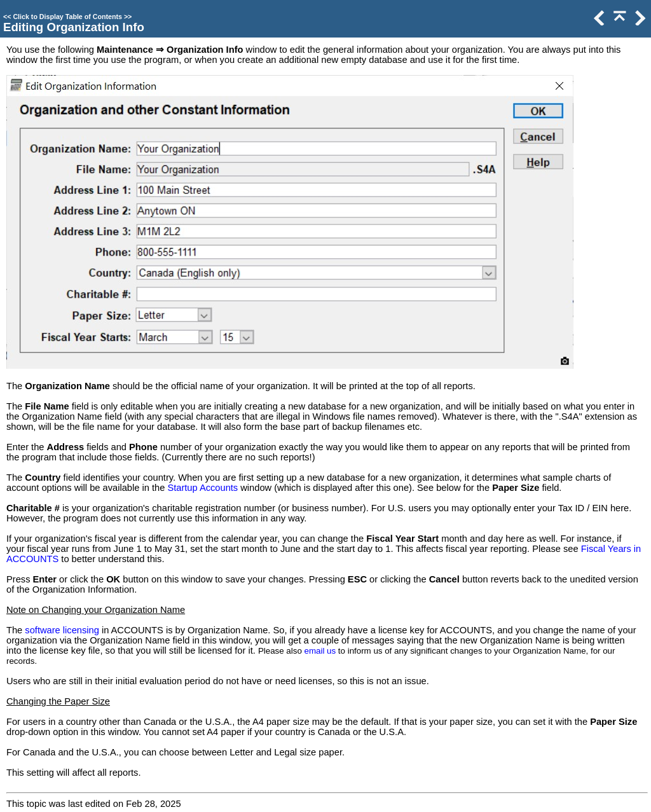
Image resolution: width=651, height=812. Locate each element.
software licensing (62, 630)
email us (320, 651)
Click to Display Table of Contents (67, 17)
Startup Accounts (202, 488)
